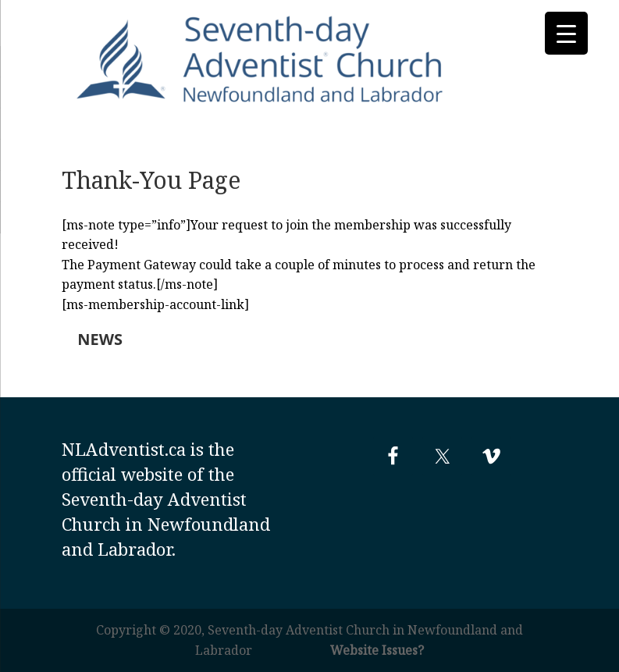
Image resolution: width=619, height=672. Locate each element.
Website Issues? (377, 650)
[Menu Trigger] (566, 33)
